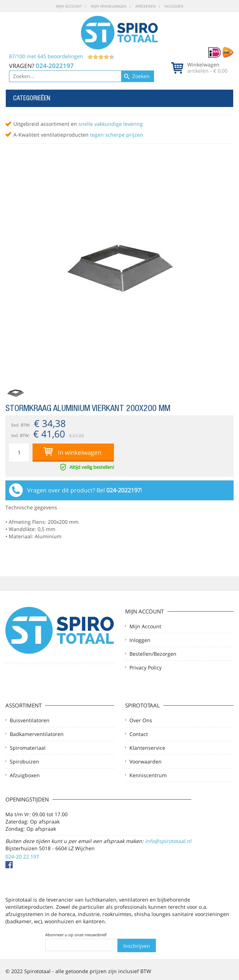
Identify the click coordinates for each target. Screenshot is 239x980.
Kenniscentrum (148, 775)
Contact (139, 734)
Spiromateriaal (28, 748)
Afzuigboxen (25, 775)
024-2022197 (55, 66)
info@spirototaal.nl (168, 841)
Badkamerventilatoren (37, 734)
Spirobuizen (24, 761)
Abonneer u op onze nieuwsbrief (76, 935)
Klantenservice (147, 748)
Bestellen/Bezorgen (153, 654)
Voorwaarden (146, 761)
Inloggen (174, 6)
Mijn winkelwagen (109, 6)
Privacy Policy (146, 667)
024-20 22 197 (22, 857)
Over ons (141, 720)
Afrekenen (146, 6)
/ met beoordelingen (62, 56)
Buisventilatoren (30, 720)
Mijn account (69, 6)
